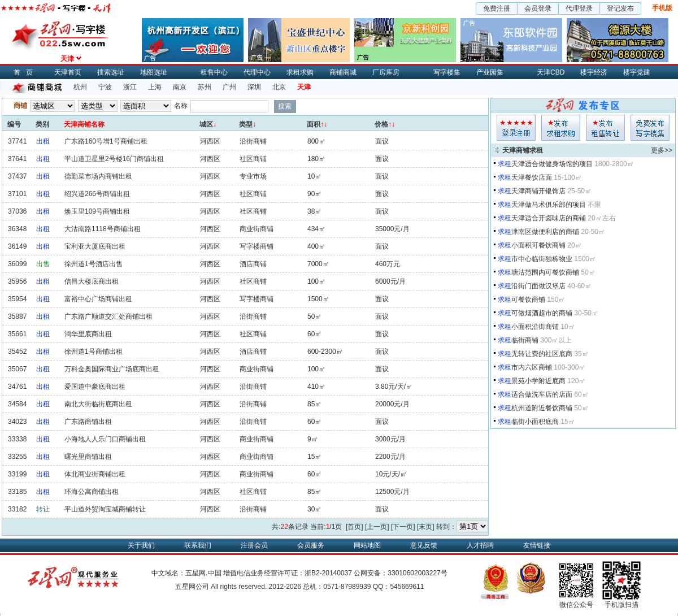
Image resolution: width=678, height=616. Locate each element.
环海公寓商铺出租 (92, 492)
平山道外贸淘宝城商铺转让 (105, 509)
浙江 (130, 87)
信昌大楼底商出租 (92, 281)
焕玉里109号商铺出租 (97, 211)
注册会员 (254, 545)
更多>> (662, 150)
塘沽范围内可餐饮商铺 (545, 272)
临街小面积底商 (535, 422)
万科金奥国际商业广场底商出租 (112, 369)
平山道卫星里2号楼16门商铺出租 (114, 159)
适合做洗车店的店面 (542, 394)
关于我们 (141, 545)
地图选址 (154, 72)
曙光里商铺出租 (88, 457)
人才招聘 (480, 545)
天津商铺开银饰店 (538, 191)
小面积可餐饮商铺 (538, 245)
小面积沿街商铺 (535, 327)
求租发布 (561, 128)
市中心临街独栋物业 (542, 259)
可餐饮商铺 (528, 300)
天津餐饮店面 (532, 177)
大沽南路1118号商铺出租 (103, 229)
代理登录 (579, 8)
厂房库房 (386, 72)
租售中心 (214, 72)
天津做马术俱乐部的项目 (549, 205)
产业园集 (490, 72)
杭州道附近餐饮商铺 (542, 408)
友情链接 (537, 545)
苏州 (205, 87)
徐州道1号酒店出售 (94, 264)
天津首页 (68, 72)
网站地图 (367, 545)
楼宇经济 (594, 72)
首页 (26, 72)
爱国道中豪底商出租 (95, 387)
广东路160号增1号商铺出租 (106, 141)
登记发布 (620, 8)
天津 (304, 87)
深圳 (254, 87)
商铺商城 (343, 72)
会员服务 (311, 545)
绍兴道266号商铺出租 (97, 194)
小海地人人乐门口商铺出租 (105, 439)
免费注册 (497, 8)
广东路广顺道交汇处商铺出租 (108, 316)
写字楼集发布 (650, 128)
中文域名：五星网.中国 (186, 573)
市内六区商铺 (532, 367)
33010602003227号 (417, 573)
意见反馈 (424, 545)
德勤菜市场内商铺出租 (98, 176)
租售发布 (605, 128)
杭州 (80, 87)
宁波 (105, 87)
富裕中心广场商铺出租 (98, 299)
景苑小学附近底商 (538, 381)
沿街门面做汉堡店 (538, 286)
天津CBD (551, 72)
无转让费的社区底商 (542, 354)
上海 (155, 87)
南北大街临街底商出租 (98, 404)
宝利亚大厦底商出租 (95, 246)
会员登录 (538, 8)
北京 (279, 87)
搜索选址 (111, 72)
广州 (229, 87)
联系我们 (198, 545)
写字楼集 (447, 72)
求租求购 (300, 72)
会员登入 (516, 128)
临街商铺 (525, 340)
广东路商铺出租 (88, 422)
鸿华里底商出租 (88, 334)
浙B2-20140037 (328, 573)
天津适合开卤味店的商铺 (549, 218)
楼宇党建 (637, 72)
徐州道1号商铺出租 (94, 352)
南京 (180, 87)
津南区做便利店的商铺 (545, 232)
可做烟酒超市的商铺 (542, 313)
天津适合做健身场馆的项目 (552, 164)
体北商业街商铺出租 (95, 474)
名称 (181, 106)
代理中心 (257, 72)
